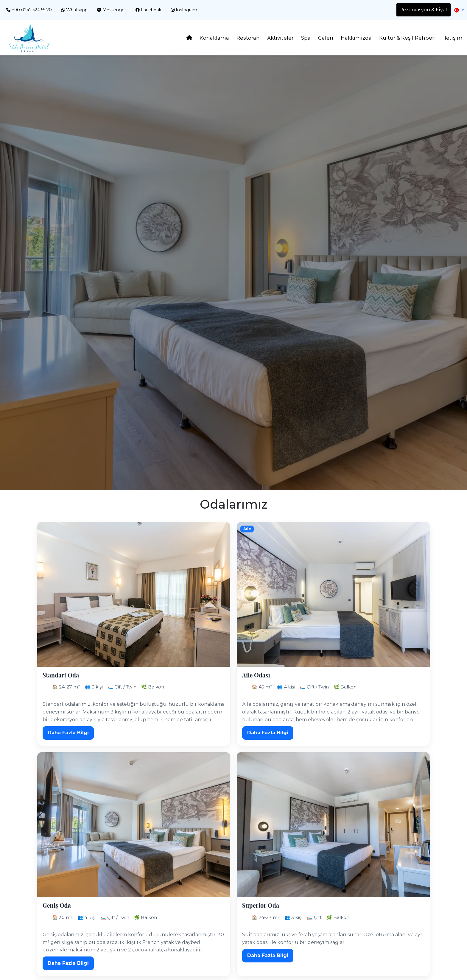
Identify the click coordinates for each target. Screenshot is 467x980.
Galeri (326, 38)
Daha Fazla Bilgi (68, 733)
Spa (306, 38)
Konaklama (214, 38)
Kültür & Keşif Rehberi (407, 38)
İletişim (453, 38)
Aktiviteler (280, 38)
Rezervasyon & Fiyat (424, 10)
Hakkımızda (356, 38)
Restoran (248, 38)
